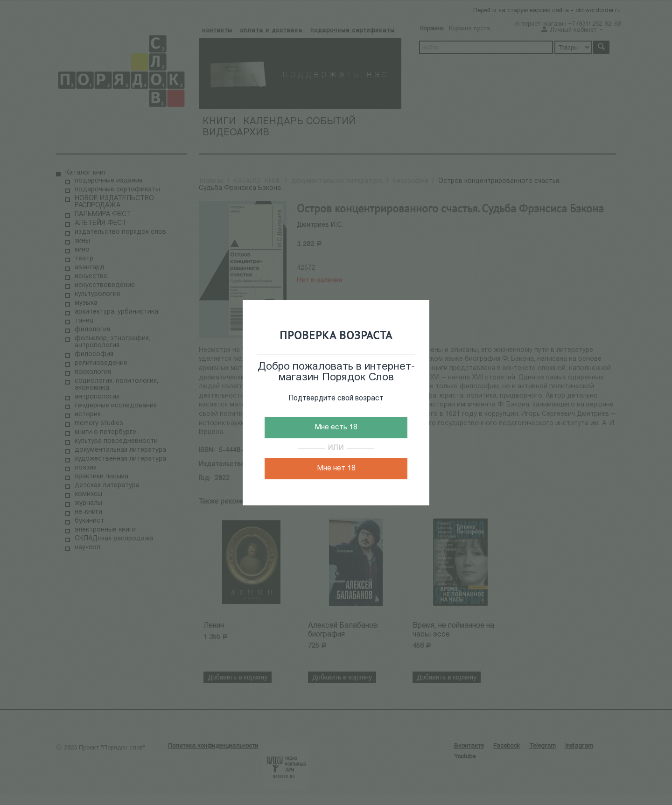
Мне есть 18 (336, 427)
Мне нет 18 (336, 469)
